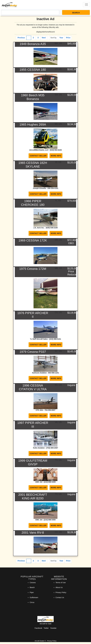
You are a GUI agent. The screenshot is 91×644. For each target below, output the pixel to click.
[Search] (30, 12)
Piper (32, 592)
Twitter (46, 628)
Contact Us (60, 597)
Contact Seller (38, 156)
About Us (59, 587)
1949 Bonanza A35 (33, 44)
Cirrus (32, 602)
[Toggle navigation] (86, 5)
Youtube (53, 628)
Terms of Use (61, 583)
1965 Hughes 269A (33, 124)
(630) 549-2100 (52, 228)
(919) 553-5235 (56, 150)
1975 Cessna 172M (33, 269)
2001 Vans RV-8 (33, 533)
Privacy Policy (61, 592)
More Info (56, 156)
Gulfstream (34, 597)
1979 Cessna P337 (33, 352)
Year (61, 38)
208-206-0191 (53, 188)
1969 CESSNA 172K (33, 240)
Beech (32, 587)
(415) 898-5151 (55, 339)
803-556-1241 (54, 373)
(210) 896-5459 (50, 482)
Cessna (33, 583)
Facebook (38, 628)
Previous (21, 38)
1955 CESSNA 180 (33, 70)
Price (68, 38)
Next (44, 38)
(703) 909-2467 (52, 448)
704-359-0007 (50, 410)
